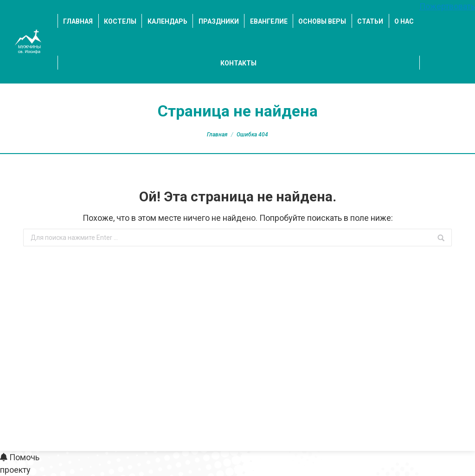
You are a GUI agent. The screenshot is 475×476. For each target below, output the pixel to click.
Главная (217, 135)
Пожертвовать (447, 6)
